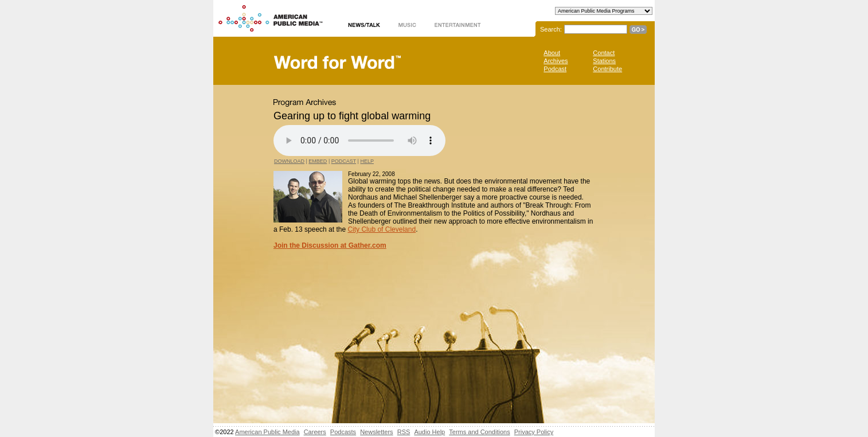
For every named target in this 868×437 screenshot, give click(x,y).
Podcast (555, 69)
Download (289, 161)
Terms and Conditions (479, 432)
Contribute (607, 69)
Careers (315, 432)
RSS (404, 432)
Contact (604, 53)
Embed (318, 161)
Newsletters (376, 432)
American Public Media (267, 432)
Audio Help (429, 432)
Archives (556, 61)
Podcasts (343, 432)
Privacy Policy (534, 432)
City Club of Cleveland (382, 229)
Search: (551, 29)
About (552, 53)
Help (367, 161)
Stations (604, 61)
